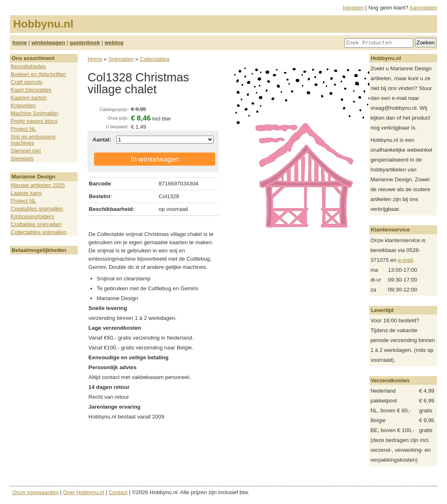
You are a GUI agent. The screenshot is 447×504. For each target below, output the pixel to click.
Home (95, 59)
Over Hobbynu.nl (84, 492)
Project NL (23, 129)
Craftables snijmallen (36, 224)
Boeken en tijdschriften (38, 74)
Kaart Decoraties (31, 90)
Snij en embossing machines (33, 140)
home (20, 43)
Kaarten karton (29, 98)
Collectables (155, 59)
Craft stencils (26, 82)
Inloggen (354, 8)
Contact (118, 492)
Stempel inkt (26, 151)
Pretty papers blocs (34, 121)
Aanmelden (423, 8)
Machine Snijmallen (35, 113)
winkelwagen (48, 43)
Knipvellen (23, 105)
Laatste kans (26, 193)
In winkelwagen (155, 159)
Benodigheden (28, 66)
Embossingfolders (32, 216)
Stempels (22, 158)
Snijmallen (121, 59)
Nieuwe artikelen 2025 (38, 185)
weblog (114, 43)
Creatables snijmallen (37, 209)
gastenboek (85, 43)
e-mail (405, 260)
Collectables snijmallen (39, 232)
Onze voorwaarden (36, 492)
